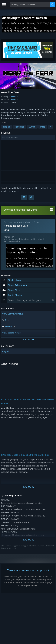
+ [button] (50, 128)
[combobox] (30, 5)
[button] (28, 139)
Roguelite (19, 128)
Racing (7, 128)
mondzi (15, 98)
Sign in (5, 190)
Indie (43, 128)
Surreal (32, 128)
